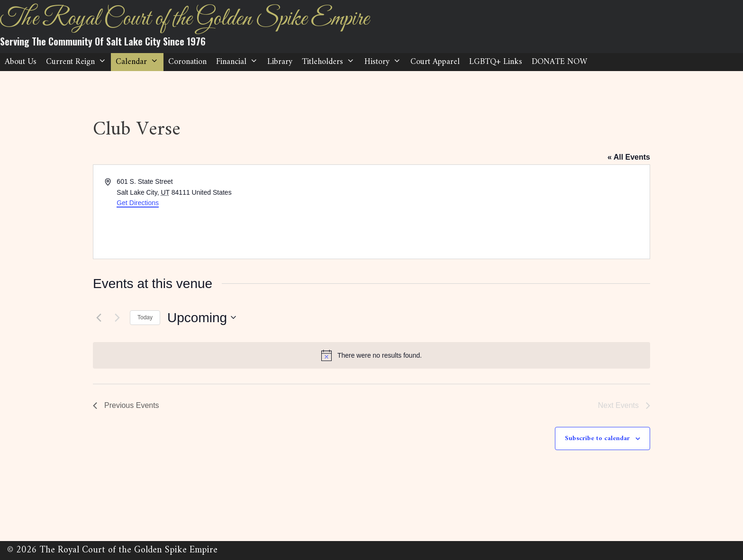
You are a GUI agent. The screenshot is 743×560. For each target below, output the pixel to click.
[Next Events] (117, 317)
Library (280, 62)
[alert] (371, 355)
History (385, 62)
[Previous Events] (99, 317)
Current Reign (78, 62)
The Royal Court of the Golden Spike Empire (184, 19)
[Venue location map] (510, 212)
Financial (239, 62)
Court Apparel (435, 62)
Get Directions (138, 203)
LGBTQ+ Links (496, 62)
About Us (21, 62)
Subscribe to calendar (597, 438)
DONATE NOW (559, 62)
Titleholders (331, 62)
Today (145, 317)
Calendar (139, 62)
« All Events (629, 157)
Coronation (187, 62)
